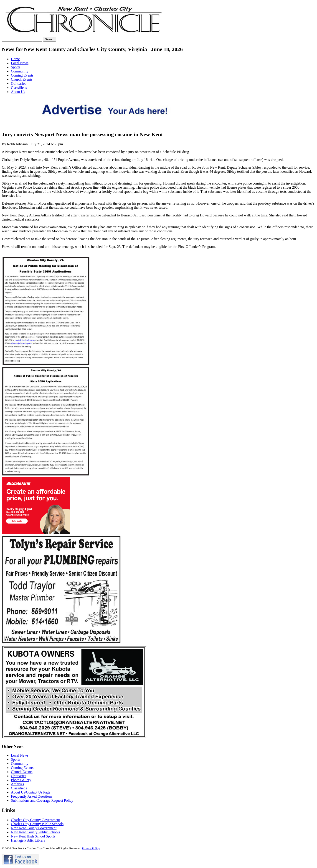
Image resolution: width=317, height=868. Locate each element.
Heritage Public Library (28, 840)
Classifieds (19, 88)
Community (20, 71)
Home (15, 59)
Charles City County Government (36, 820)
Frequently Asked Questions (32, 796)
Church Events (22, 79)
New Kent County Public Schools (36, 832)
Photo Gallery (21, 780)
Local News (20, 63)
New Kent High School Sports (33, 836)
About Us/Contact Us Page (31, 792)
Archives (18, 784)
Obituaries (19, 83)
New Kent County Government (34, 828)
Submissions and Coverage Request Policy (42, 800)
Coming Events (22, 75)
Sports (16, 67)
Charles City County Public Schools (37, 824)
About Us (18, 92)
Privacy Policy (91, 848)
